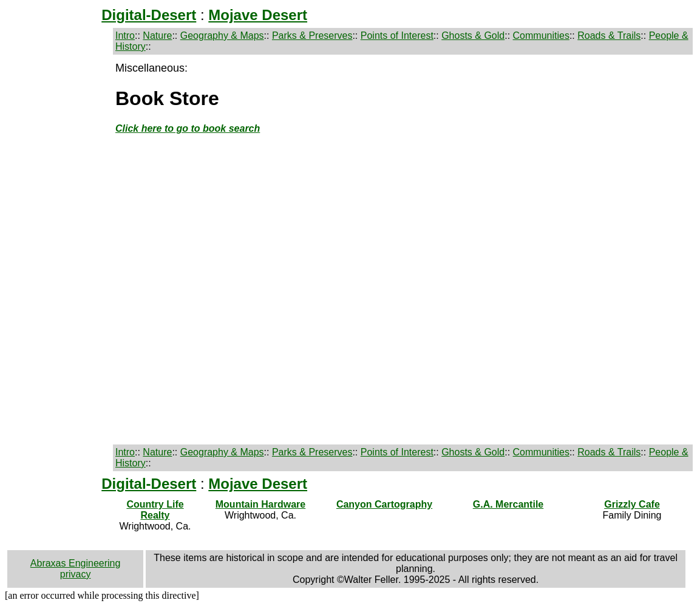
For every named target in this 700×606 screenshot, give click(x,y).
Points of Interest (397, 36)
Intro (125, 36)
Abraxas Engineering (76, 563)
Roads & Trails (609, 36)
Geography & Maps (222, 36)
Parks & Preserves (312, 36)
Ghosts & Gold (473, 36)
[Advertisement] (59, 255)
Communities (541, 36)
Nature (157, 36)
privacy (76, 574)
